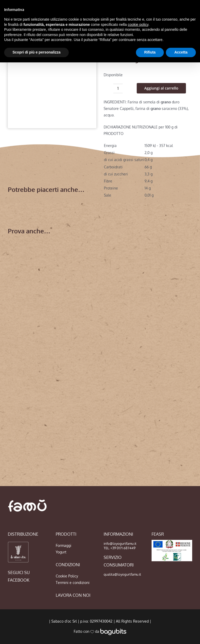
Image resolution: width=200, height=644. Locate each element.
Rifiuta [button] (150, 52)
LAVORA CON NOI (73, 595)
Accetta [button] (181, 52)
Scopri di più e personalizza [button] (36, 52)
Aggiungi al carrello (161, 88)
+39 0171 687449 (123, 548)
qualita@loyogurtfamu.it (122, 574)
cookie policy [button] (138, 25)
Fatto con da (100, 631)
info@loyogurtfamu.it (120, 543)
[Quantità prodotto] (118, 88)
